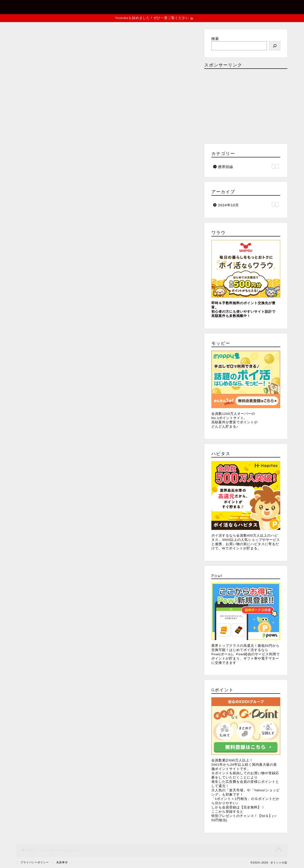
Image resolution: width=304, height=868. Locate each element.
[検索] (275, 46)
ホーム (172, 8)
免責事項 (62, 862)
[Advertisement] (246, 106)
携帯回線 (44, 219)
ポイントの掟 (33, 7)
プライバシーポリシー (260, 8)
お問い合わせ (208, 8)
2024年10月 (248, 205)
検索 (215, 39)
